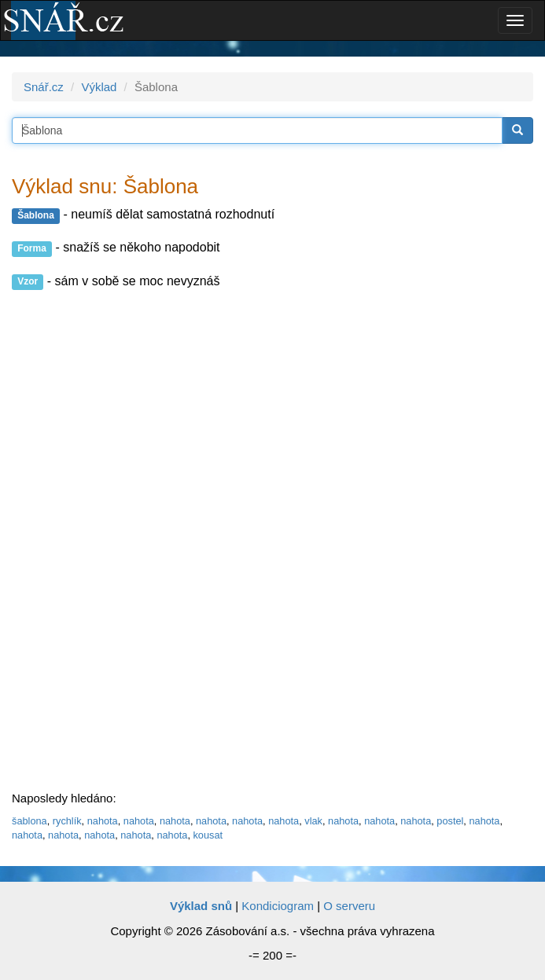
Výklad (99, 87)
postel (450, 821)
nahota (103, 821)
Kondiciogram (278, 906)
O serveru (349, 906)
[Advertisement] (130, 541)
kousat (208, 835)
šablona (29, 821)
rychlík (67, 821)
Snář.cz (44, 87)
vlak (313, 821)
